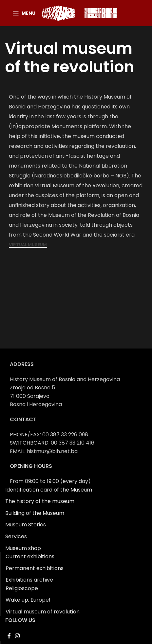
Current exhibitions (30, 556)
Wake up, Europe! (28, 600)
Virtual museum (28, 245)
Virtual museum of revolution (43, 612)
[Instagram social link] (17, 636)
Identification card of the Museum (49, 490)
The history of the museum (40, 501)
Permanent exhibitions (35, 568)
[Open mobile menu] (24, 13)
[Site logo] (58, 13)
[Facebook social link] (9, 636)
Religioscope (22, 588)
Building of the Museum (35, 513)
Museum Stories (26, 525)
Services (16, 536)
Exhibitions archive (29, 580)
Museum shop (23, 548)
